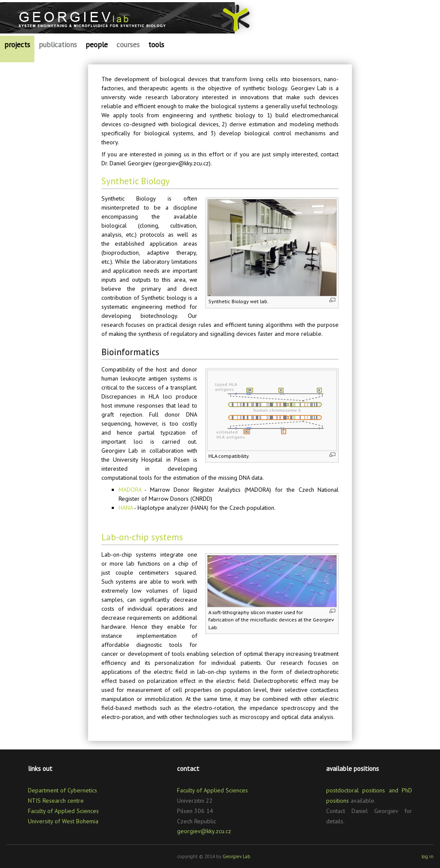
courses (128, 45)
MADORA (130, 490)
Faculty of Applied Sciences (63, 811)
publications (58, 45)
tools (156, 45)
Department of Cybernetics (63, 790)
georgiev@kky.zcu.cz (204, 831)
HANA (126, 508)
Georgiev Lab (237, 856)
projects (17, 45)
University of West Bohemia (63, 821)
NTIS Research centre (56, 801)
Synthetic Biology (136, 181)
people (97, 45)
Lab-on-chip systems (142, 537)
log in (428, 856)
